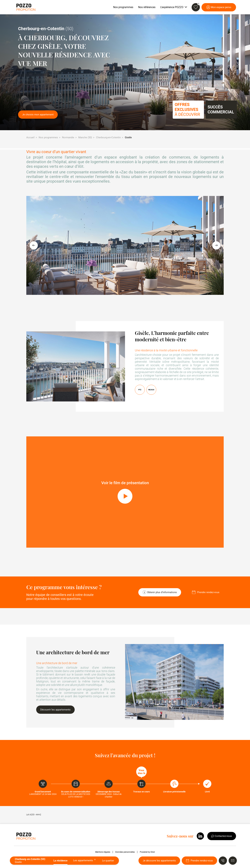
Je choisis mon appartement (38, 115)
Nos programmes (48, 137)
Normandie (68, 137)
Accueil (30, 137)
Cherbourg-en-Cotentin (108, 137)
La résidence (60, 861)
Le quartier (108, 861)
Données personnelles (125, 852)
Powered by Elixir (147, 852)
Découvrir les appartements (55, 710)
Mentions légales (103, 852)
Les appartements (85, 860)
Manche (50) (85, 137)
